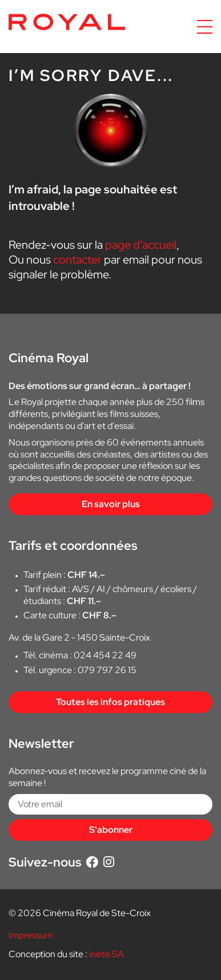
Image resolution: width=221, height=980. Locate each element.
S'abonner (111, 830)
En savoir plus (111, 504)
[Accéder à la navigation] (205, 27)
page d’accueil (141, 245)
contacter (77, 260)
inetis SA (107, 954)
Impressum (31, 935)
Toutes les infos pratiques (111, 702)
